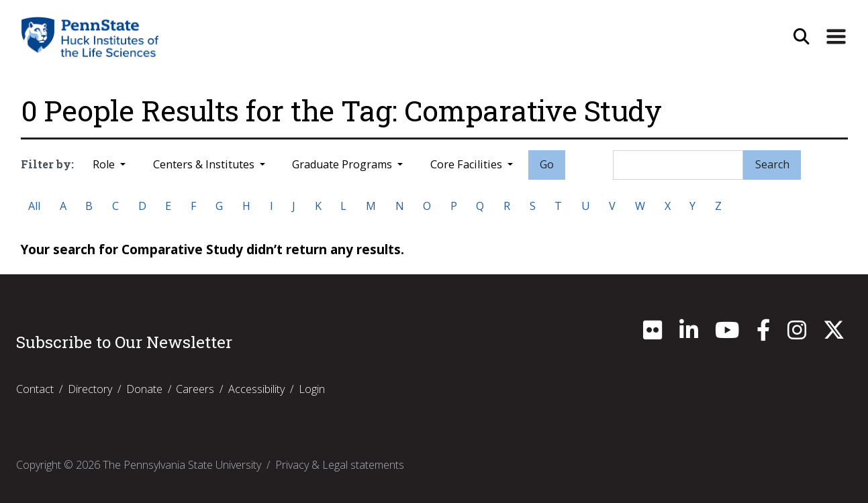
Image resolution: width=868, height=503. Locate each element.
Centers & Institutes (205, 164)
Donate (144, 389)
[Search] (678, 165)
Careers (195, 389)
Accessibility (256, 389)
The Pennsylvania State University (182, 465)
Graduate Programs (343, 164)
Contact (35, 389)
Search (772, 164)
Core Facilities (468, 164)
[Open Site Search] (802, 37)
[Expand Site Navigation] (836, 37)
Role (105, 164)
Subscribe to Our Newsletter (124, 342)
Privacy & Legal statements (340, 465)
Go (547, 164)
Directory (90, 389)
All (34, 206)
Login (312, 389)
